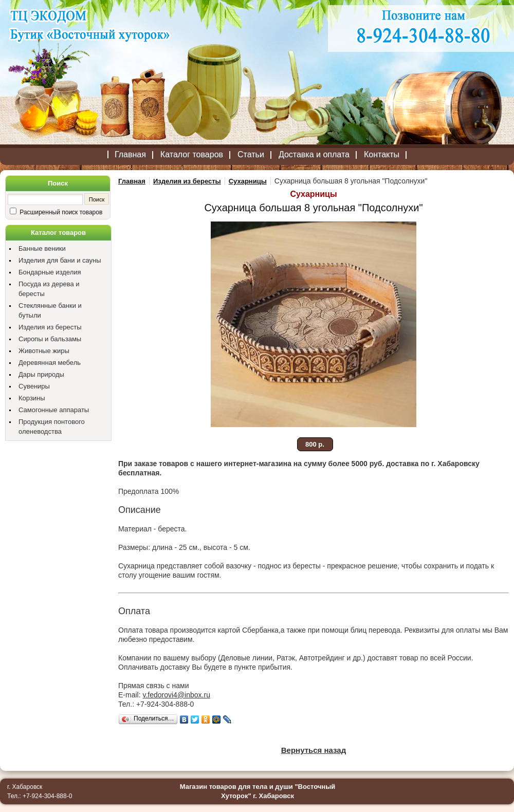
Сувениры (34, 386)
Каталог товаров (192, 154)
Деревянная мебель (50, 363)
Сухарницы (248, 181)
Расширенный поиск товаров (60, 212)
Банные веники (42, 248)
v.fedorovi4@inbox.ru (176, 695)
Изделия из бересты (50, 327)
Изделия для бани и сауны (60, 260)
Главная (130, 154)
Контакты (382, 154)
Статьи (251, 154)
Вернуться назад (314, 750)
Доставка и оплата (314, 154)
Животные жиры (44, 351)
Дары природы (41, 374)
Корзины (32, 398)
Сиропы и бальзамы (50, 339)
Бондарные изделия (50, 272)
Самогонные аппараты (54, 410)
